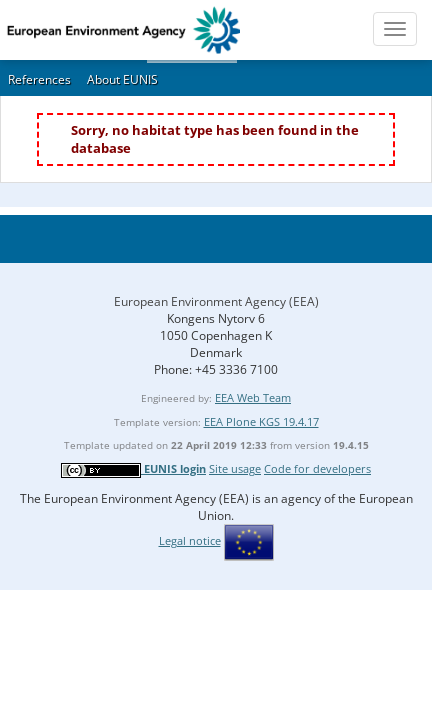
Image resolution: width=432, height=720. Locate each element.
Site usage (235, 468)
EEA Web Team (253, 397)
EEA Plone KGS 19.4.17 (261, 421)
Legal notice (190, 540)
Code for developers (317, 468)
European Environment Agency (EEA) (216, 301)
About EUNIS (122, 79)
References (39, 79)
